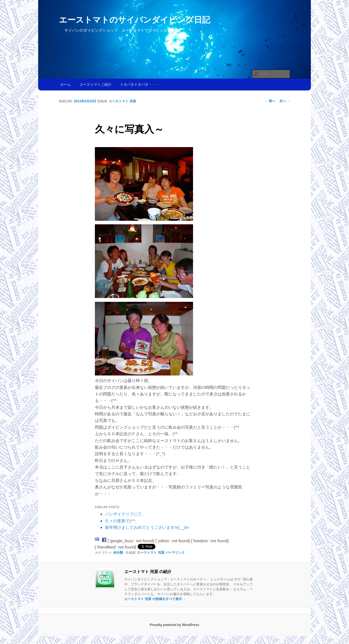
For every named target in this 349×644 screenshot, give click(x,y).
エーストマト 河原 (122, 101)
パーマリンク (175, 553)
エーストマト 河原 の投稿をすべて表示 (155, 599)
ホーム (66, 84)
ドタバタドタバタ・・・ (139, 84)
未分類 (118, 553)
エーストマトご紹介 (96, 84)
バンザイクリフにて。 (125, 514)
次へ (285, 101)
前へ (270, 101)
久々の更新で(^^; (120, 521)
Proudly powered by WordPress (174, 625)
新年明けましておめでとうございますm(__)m (147, 527)
